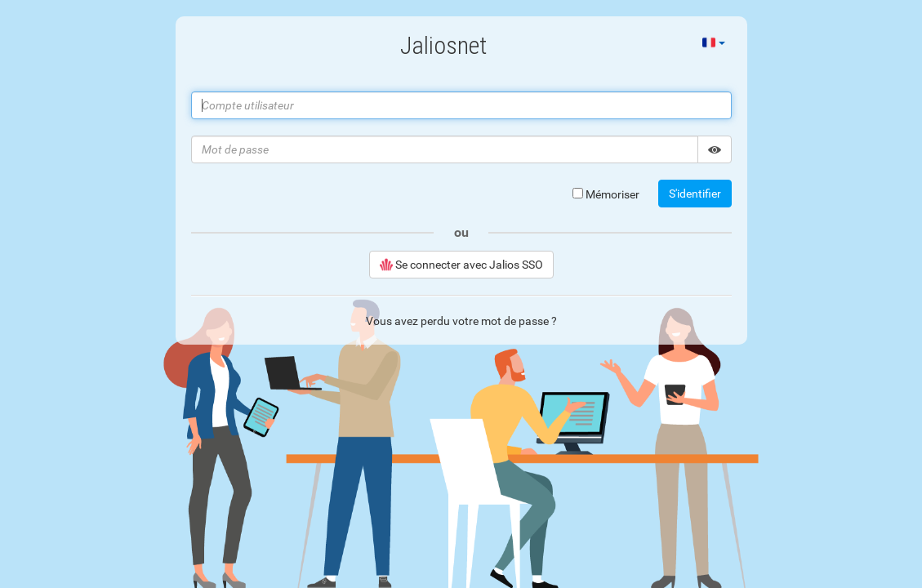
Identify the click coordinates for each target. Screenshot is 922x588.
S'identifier (695, 194)
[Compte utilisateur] (461, 105)
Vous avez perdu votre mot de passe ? (461, 321)
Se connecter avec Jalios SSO (461, 265)
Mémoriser (606, 194)
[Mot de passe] (445, 149)
